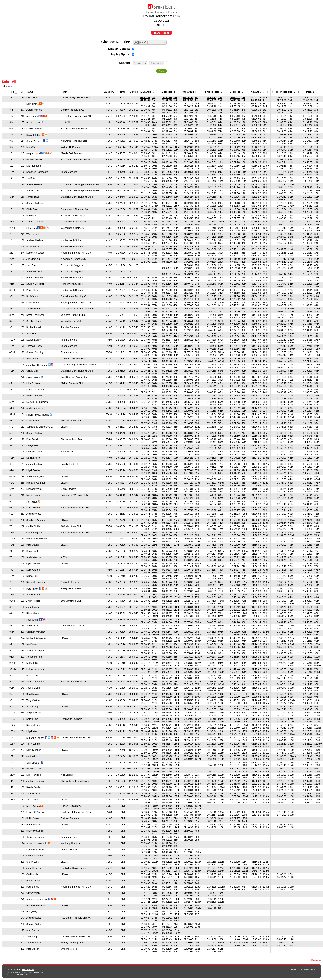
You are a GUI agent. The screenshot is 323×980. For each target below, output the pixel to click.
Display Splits (119, 54)
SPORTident (28, 970)
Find (161, 71)
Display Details (119, 49)
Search (124, 63)
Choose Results (115, 42)
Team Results (161, 33)
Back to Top (316, 960)
